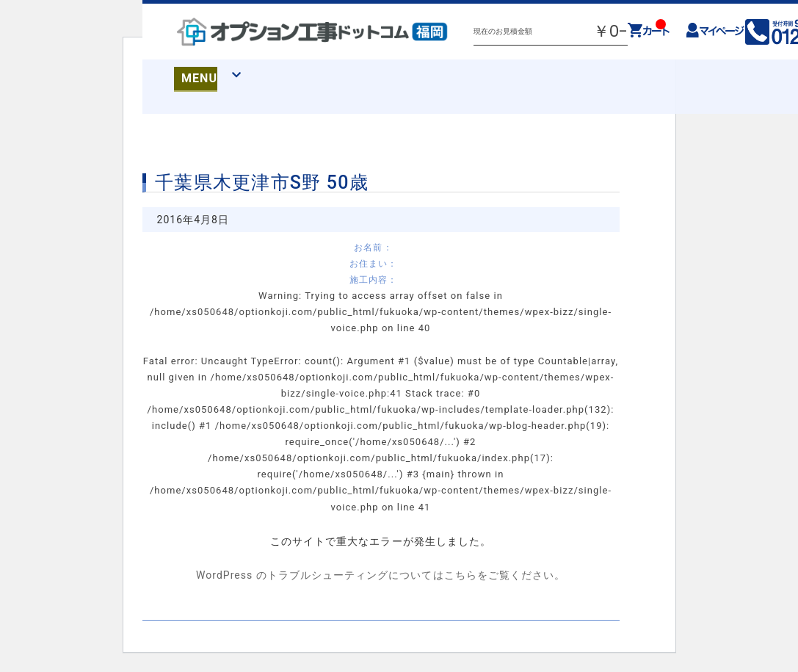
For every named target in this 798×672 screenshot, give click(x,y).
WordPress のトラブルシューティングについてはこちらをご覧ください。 (381, 575)
